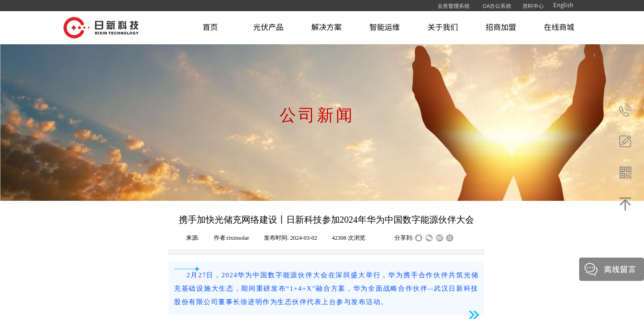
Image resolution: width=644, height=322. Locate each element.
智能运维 (385, 27)
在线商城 (559, 27)
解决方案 (326, 27)
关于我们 (443, 27)
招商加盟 (501, 27)
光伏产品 (268, 27)
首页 (210, 27)
